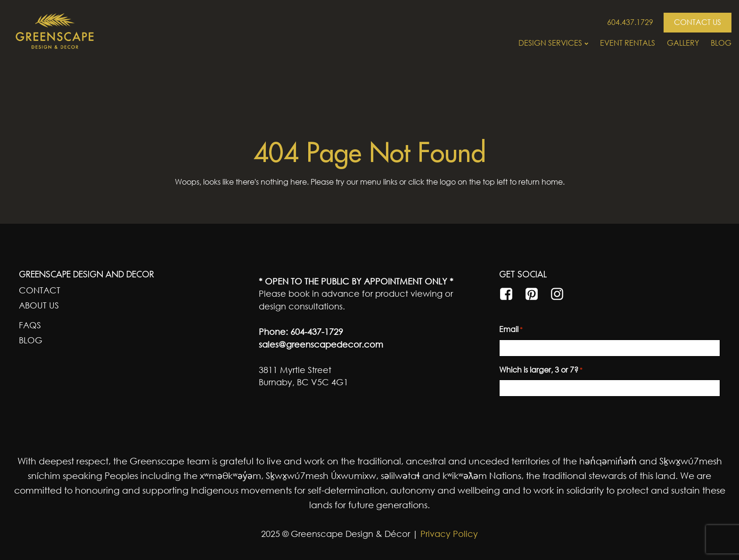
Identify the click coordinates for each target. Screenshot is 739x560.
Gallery (683, 43)
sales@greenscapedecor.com (321, 344)
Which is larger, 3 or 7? (541, 370)
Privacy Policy (448, 534)
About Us (39, 305)
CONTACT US (698, 22)
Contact (40, 290)
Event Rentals (628, 43)
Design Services (553, 43)
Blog (721, 43)
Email (511, 330)
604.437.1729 (630, 22)
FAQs (30, 325)
